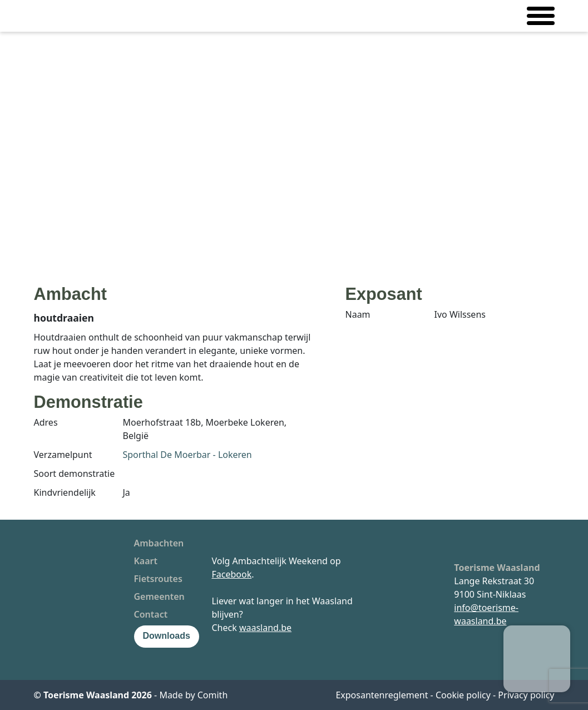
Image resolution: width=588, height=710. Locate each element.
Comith (213, 695)
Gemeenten (159, 596)
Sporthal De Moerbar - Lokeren (187, 455)
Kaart (146, 561)
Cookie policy (463, 695)
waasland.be (265, 628)
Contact (151, 614)
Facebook (231, 574)
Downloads (167, 636)
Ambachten (159, 543)
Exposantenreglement (382, 695)
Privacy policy (526, 695)
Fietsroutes (158, 579)
